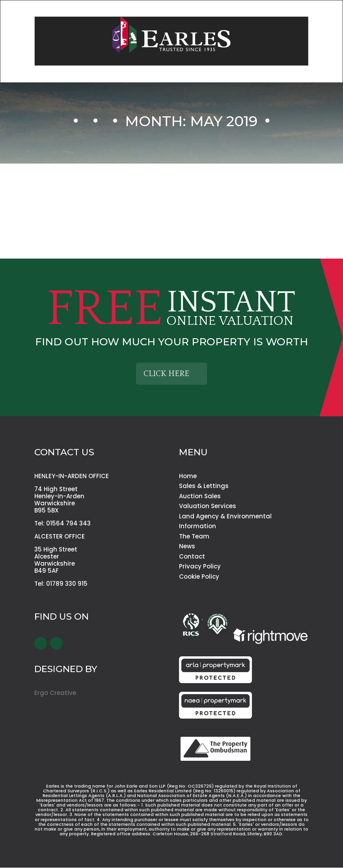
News (187, 546)
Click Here (166, 374)
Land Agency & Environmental (225, 516)
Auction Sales (200, 496)
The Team (194, 536)
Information (198, 526)
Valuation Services (208, 506)
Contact (192, 556)
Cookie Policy (199, 576)
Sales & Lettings (204, 486)
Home (188, 476)
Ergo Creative (55, 693)
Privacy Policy (200, 566)
